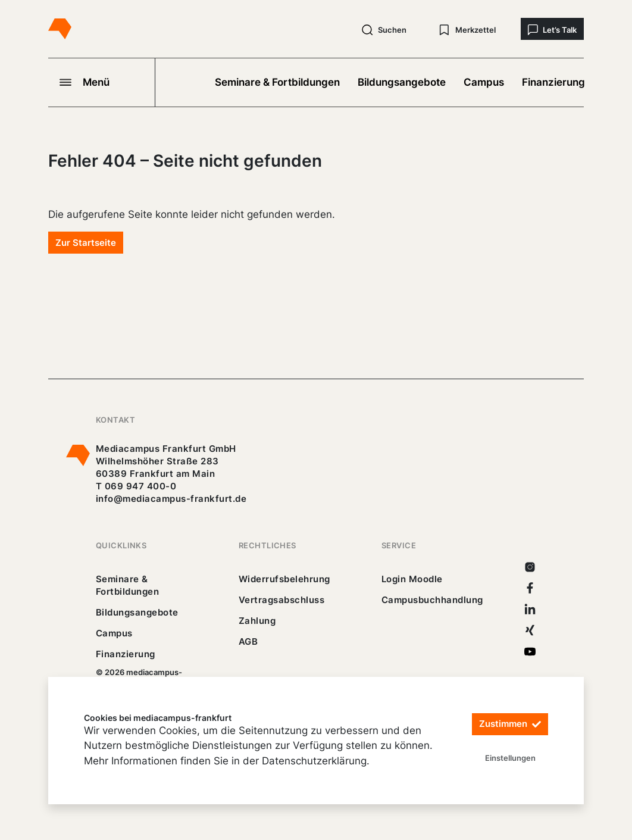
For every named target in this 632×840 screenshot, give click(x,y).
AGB (248, 641)
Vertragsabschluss (281, 600)
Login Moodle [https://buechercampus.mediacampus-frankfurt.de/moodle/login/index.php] (412, 579)
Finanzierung (553, 82)
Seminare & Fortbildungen (277, 82)
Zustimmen (510, 724)
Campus (484, 82)
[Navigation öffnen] (102, 82)
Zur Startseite (86, 243)
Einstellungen (510, 758)
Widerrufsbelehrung (284, 579)
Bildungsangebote (402, 82)
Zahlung (257, 621)
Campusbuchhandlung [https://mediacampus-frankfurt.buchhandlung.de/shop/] (432, 600)
